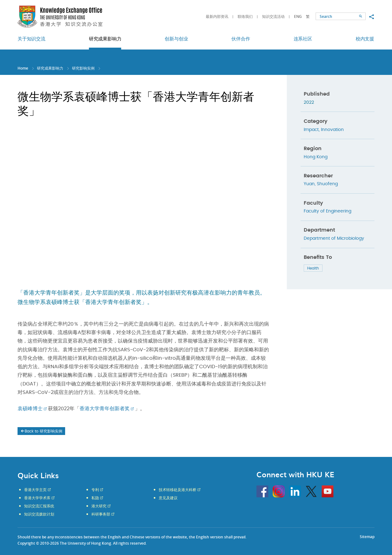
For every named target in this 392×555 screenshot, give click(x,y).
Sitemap (367, 537)
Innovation (332, 130)
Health (313, 268)
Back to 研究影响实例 (41, 431)
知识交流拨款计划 (39, 514)
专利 (95, 490)
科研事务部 (101, 514)
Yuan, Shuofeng (321, 184)
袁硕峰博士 (30, 409)
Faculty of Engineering (328, 211)
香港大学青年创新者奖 (105, 409)
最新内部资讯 (217, 16)
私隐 (95, 498)
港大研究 (99, 506)
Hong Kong (316, 157)
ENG (298, 16)
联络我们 (245, 16)
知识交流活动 (273, 16)
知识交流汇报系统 (39, 506)
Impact (311, 130)
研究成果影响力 (50, 68)
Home (23, 68)
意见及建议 (168, 498)
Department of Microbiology (334, 238)
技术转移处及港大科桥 (178, 490)
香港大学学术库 (37, 498)
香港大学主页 (35, 490)
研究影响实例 (83, 68)
